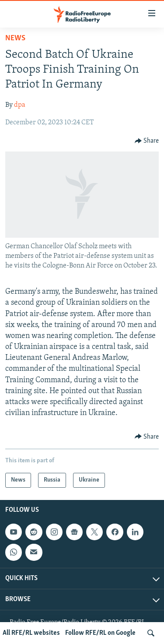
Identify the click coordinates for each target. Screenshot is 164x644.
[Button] (147, 141)
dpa (20, 105)
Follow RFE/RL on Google (100, 633)
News (15, 38)
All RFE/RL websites (31, 633)
